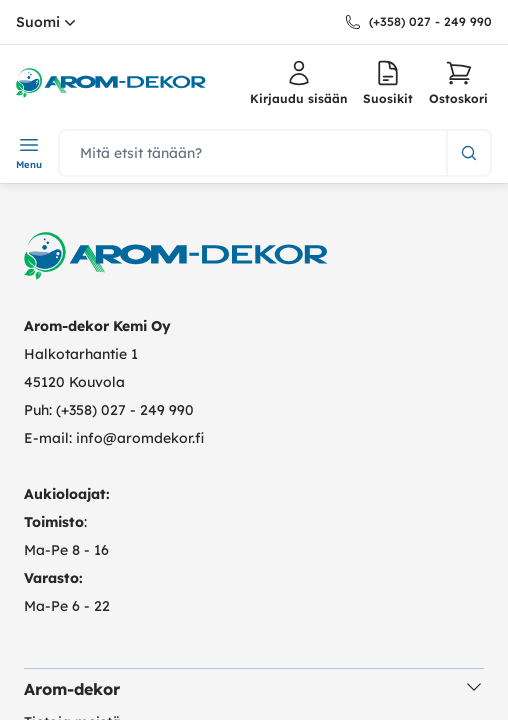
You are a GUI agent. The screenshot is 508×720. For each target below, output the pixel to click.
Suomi (48, 22)
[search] (253, 153)
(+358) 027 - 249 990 (430, 21)
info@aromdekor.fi (140, 438)
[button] (458, 83)
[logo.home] (111, 83)
